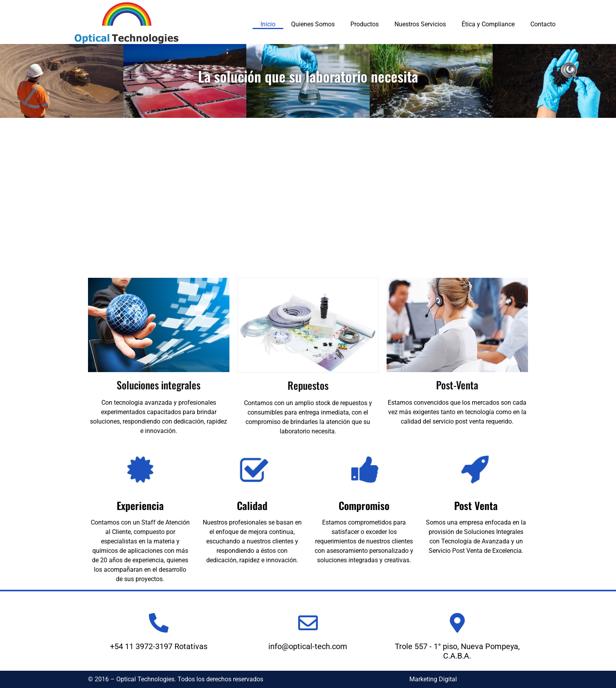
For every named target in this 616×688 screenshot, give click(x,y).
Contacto (543, 24)
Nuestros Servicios (420, 24)
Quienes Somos (313, 24)
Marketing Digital (433, 679)
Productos (365, 24)
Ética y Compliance (488, 24)
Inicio (268, 24)
